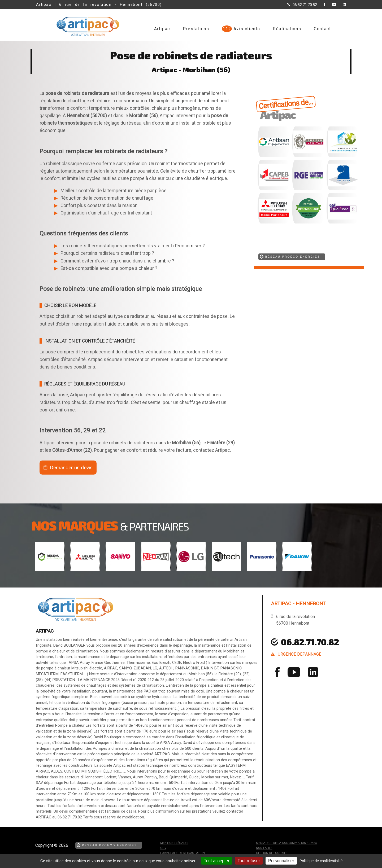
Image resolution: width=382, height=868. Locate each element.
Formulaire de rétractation (183, 853)
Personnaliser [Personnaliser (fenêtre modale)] (281, 861)
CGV (163, 848)
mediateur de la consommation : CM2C (286, 843)
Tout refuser (249, 861)
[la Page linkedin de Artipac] (341, 5)
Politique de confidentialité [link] (321, 861)
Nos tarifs (264, 848)
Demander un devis (71, 468)
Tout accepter (216, 861)
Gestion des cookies (272, 853)
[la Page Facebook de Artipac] (321, 5)
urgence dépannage (299, 654)
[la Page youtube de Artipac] (331, 5)
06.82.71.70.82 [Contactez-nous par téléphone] (310, 642)
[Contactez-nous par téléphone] (302, 5)
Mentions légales (174, 843)
